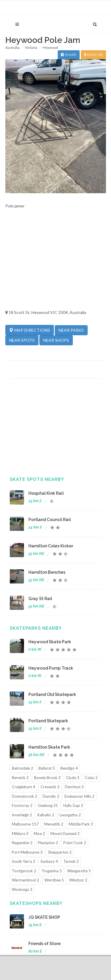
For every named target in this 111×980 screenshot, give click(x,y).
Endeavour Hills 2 (79, 796)
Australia (12, 47)
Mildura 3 (20, 834)
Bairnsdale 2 (22, 768)
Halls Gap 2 (73, 805)
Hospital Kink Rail (46, 493)
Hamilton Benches (47, 572)
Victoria (31, 47)
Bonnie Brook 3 (47, 778)
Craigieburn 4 (24, 787)
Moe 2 (39, 834)
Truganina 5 (52, 871)
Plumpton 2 (48, 843)
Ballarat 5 (47, 768)
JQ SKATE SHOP (44, 917)
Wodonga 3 (22, 889)
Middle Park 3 (81, 824)
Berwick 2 (20, 778)
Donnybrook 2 (25, 796)
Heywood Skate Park (50, 642)
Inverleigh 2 (22, 815)
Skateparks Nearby (36, 628)
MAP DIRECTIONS (30, 330)
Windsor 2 (78, 880)
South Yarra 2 (24, 861)
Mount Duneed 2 (65, 834)
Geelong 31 (48, 805)
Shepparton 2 (60, 852)
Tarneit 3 (71, 861)
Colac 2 (91, 778)
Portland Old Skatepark (52, 694)
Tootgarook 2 (24, 871)
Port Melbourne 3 (27, 852)
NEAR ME (93, 55)
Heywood (50, 47)
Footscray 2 (22, 805)
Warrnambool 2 (25, 880)
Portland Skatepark (48, 721)
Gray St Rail (40, 599)
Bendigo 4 (69, 768)
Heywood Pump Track (51, 668)
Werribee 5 (54, 880)
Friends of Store (45, 944)
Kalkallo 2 (46, 815)
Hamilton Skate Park (49, 747)
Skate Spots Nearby (37, 479)
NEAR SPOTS (22, 340)
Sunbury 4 (49, 861)
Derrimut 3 (74, 787)
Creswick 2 (50, 787)
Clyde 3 (73, 778)
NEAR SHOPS (56, 340)
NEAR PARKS (71, 330)
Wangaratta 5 (79, 871)
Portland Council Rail (50, 520)
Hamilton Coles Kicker (51, 546)
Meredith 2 (54, 824)
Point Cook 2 (75, 843)
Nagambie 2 (22, 843)
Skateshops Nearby (36, 903)
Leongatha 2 (70, 815)
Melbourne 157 (25, 824)
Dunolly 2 (51, 796)
